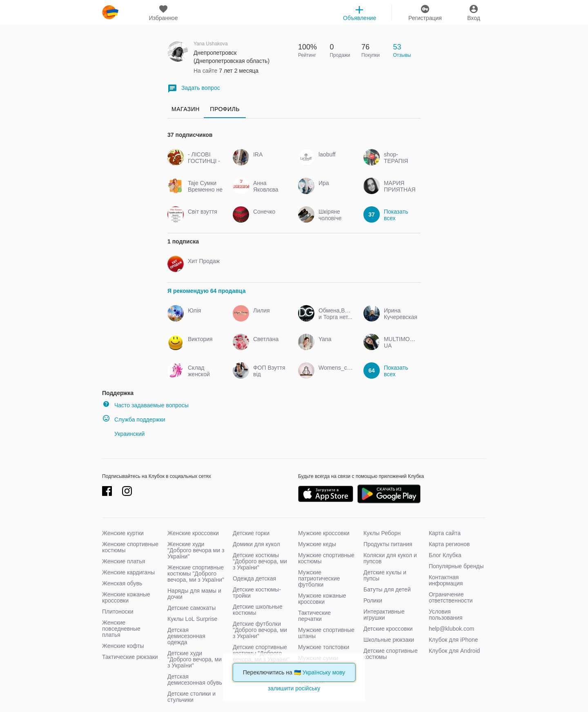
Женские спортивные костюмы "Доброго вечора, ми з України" (196, 574)
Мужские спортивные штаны (326, 633)
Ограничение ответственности (451, 597)
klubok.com (110, 12)
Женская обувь (122, 583)
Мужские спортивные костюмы (326, 558)
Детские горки (251, 533)
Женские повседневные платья (121, 629)
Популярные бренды (456, 566)
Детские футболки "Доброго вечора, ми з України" (260, 630)
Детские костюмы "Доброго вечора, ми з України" (260, 561)
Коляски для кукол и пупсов (390, 558)
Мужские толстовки (324, 647)
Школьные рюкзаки (389, 640)
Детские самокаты (192, 608)
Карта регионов (449, 544)
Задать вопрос (194, 88)
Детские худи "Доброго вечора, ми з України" (195, 659)
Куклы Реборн (382, 533)
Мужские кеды (317, 544)
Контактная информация (446, 580)
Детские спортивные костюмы (391, 654)
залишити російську (294, 688)
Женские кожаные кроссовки (126, 597)
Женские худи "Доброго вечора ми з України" (196, 550)
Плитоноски (118, 612)
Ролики (373, 600)
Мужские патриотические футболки (319, 578)
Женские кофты (123, 646)
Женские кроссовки (193, 533)
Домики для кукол (256, 544)
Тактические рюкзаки (130, 657)
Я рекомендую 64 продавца (206, 291)
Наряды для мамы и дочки (194, 594)
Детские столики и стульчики (192, 697)
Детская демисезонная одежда (186, 636)
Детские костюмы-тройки (257, 593)
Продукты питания (388, 544)
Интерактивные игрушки (384, 615)
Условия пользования (446, 615)
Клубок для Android (454, 651)
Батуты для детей (387, 589)
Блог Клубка (445, 555)
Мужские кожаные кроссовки (322, 599)
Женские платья (124, 561)
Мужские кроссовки (324, 533)
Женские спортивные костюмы (130, 547)
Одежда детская (254, 578)
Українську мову (324, 672)
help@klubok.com (452, 629)
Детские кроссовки (388, 629)
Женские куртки (123, 533)
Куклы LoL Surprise (192, 619)
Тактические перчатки (314, 616)
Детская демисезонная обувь (195, 680)
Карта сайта (445, 533)
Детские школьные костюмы (258, 610)
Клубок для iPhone (453, 640)
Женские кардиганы (128, 572)
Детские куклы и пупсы (385, 575)
